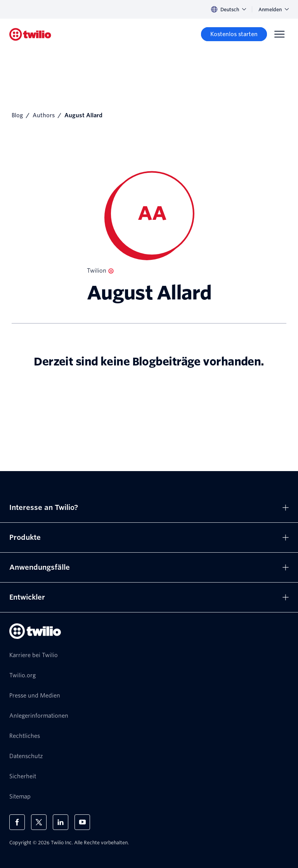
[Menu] (279, 34)
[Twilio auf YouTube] (82, 822)
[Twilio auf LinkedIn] (61, 822)
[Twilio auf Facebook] (17, 822)
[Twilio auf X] (39, 822)
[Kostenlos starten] (234, 34)
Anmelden (274, 10)
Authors (44, 115)
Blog (17, 115)
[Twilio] (30, 34)
